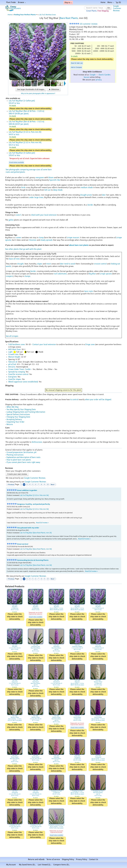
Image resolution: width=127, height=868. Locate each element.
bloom (51, 178)
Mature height (14, 357)
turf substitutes (60, 274)
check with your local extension (44, 215)
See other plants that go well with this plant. (24, 249)
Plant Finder (11, 2)
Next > (53, 484)
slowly (43, 240)
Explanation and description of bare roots (24, 457)
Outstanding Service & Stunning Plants (33, 560)
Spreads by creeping (17, 372)
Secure (87, 77)
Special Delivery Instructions (18, 414)
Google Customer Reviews (35, 478)
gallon (11, 220)
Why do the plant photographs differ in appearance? (38, 93)
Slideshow (54, 89)
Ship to (68, 3)
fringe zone (90, 345)
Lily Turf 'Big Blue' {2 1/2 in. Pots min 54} (34, 495)
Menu (111, 2)
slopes (40, 264)
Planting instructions (15, 455)
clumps (27, 276)
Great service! (23, 544)
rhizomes (33, 240)
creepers (9, 276)
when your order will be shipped (98, 400)
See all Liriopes (12, 336)
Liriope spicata (106, 274)
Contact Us (94, 859)
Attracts (12, 367)
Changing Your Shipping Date (18, 417)
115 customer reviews (83, 24)
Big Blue (92, 274)
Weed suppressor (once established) (23, 382)
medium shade (87, 188)
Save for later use (77, 63)
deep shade (58, 190)
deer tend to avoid (68, 264)
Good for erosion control (18, 374)
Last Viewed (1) (45, 865)
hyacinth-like (55, 180)
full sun (48, 190)
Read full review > (42, 523)
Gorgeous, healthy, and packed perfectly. (34, 504)
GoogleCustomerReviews (117, 8)
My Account (11, 865)
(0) (118, 2)
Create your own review (17, 474)
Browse (22, 2)
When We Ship (13, 407)
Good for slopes (15, 379)
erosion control (100, 264)
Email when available (16, 162)
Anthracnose (37, 442)
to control (74, 400)
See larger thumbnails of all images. (31, 89)
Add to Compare (76, 67)
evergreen (40, 178)
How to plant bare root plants (19, 460)
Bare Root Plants (69, 18)
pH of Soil (12, 364)
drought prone (86, 195)
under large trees (36, 197)
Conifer (28, 369)
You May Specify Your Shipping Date (21, 410)
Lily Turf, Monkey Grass (47, 15)
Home (103, 2)
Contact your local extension (44, 345)
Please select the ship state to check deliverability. (92, 59)
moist (49, 264)
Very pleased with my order (28, 528)
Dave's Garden (105, 75)
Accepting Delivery (14, 419)
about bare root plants (79, 245)
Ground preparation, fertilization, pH (21, 452)
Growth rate (13, 354)
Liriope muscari (73, 238)
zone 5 (19, 215)
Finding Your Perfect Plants (26, 15)
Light (10, 352)
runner (18, 238)
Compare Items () (62, 865)
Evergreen (12, 377)
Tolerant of (13, 362)
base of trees (14, 259)
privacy (99, 80)
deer (104, 195)
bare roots (89, 291)
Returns (10, 424)
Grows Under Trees (16, 369)
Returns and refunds (36, 859)
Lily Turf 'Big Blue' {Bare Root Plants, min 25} (36, 533)
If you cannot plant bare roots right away (23, 462)
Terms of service (53, 859)
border (90, 205)
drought (20, 264)
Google (93, 75)
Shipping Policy (68, 859)
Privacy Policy (82, 859)
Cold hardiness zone (16, 345)
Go (109, 8)
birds (23, 188)
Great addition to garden (27, 490)
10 (48, 485)
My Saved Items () (27, 865)
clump (41, 238)
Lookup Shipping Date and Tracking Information (26, 412)
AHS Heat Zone (14, 349)
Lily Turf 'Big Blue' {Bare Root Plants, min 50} (36, 549)
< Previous (11, 484)
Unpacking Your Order (16, 422)
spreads (49, 240)
